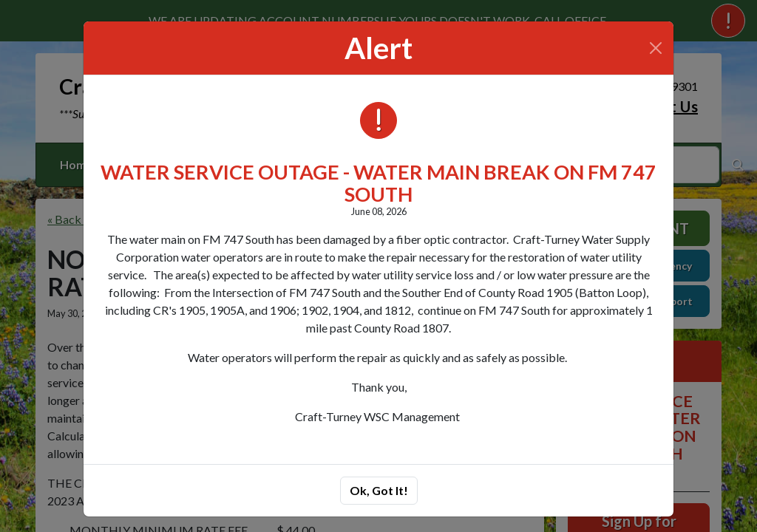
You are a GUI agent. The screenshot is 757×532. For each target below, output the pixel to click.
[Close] (656, 48)
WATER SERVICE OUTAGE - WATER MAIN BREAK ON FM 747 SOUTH (378, 183)
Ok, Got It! (379, 490)
